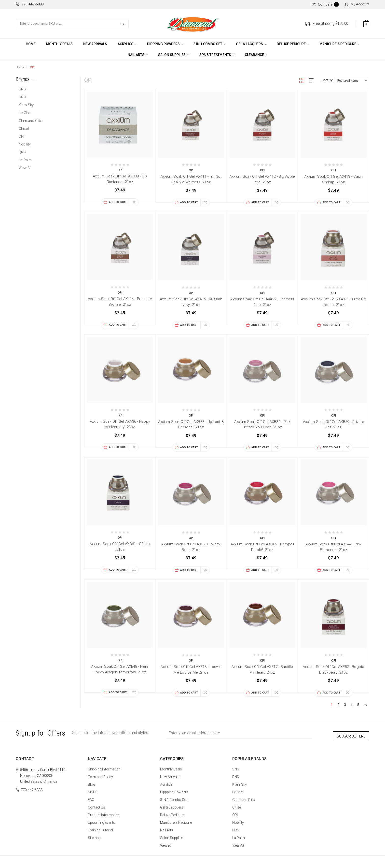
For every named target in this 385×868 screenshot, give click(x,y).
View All (25, 168)
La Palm (25, 160)
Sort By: (327, 80)
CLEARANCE (256, 55)
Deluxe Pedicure (293, 44)
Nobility (25, 144)
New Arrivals (95, 44)
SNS (22, 89)
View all (166, 843)
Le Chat (25, 113)
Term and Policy (100, 774)
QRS (22, 152)
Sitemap (94, 835)
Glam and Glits (30, 121)
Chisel (24, 129)
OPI (32, 67)
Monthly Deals (59, 44)
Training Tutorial (100, 827)
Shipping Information (104, 767)
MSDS (93, 789)
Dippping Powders (165, 44)
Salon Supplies (173, 55)
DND (22, 97)
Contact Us (96, 805)
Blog (91, 782)
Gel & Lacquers (251, 44)
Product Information (104, 812)
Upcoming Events (102, 820)
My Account (357, 4)
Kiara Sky (26, 105)
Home (31, 44)
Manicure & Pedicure (339, 44)
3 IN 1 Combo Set (209, 44)
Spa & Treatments (217, 55)
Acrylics (127, 44)
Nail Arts (138, 55)
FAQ (91, 797)
